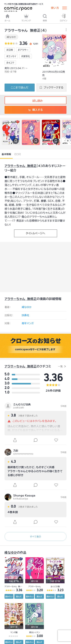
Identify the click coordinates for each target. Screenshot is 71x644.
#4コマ (10, 63)
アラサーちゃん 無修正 (21, 166)
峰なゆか (11, 37)
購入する (35, 110)
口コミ (18, 154)
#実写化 (25, 56)
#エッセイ (11, 56)
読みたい (9, 596)
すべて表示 (35, 536)
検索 (45, 18)
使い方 (55, 8)
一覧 (60, 366)
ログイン (64, 18)
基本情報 (6, 154)
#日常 (10, 50)
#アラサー (23, 50)
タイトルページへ (35, 233)
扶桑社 (25, 315)
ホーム (7, 18)
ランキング (26, 18)
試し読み (35, 101)
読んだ (19, 596)
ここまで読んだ (20, 88)
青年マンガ (28, 323)
